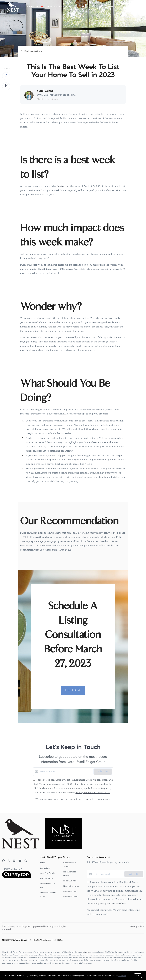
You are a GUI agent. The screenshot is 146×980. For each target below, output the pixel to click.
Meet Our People (47, 873)
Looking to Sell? (70, 892)
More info (122, 976)
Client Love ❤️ (35, 7)
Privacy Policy (137, 926)
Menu (109, 7)
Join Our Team (46, 879)
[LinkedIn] (14, 861)
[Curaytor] (16, 877)
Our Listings (55, 7)
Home (42, 863)
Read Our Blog (70, 881)
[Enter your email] (66, 772)
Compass (87, 952)
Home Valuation (75, 7)
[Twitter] (9, 861)
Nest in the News (71, 886)
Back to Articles (33, 51)
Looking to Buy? (71, 897)
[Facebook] (3, 861)
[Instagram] (26, 861)
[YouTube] (20, 861)
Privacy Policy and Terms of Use (93, 793)
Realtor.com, (63, 186)
